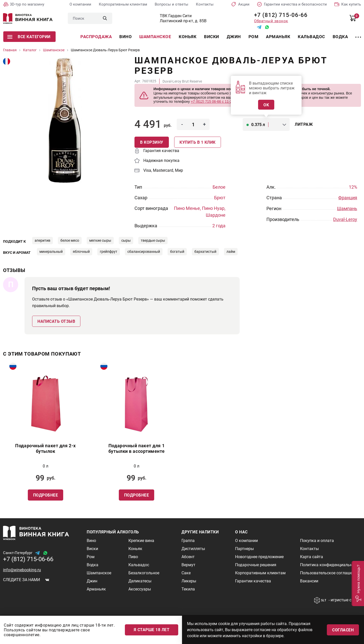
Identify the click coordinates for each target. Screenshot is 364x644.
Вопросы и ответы (172, 4)
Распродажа (96, 37)
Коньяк (188, 37)
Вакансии (309, 581)
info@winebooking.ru (22, 570)
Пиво (133, 556)
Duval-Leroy (345, 219)
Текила (188, 589)
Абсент (188, 556)
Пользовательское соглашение (329, 573)
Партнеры (244, 548)
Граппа (188, 540)
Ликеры (189, 581)
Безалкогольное (144, 573)
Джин (234, 37)
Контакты (205, 4)
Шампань (347, 208)
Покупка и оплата (317, 540)
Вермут (188, 565)
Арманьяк (278, 37)
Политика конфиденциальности (330, 565)
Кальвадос (311, 37)
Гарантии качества (253, 581)
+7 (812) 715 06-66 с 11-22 (212, 102)
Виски (212, 37)
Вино (126, 37)
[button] (358, 584)
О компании (80, 4)
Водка (340, 37)
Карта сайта (312, 556)
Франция (348, 198)
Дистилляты (193, 548)
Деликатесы (140, 581)
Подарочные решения (256, 565)
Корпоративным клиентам (123, 4)
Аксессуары (140, 589)
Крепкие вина (141, 540)
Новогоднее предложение (259, 556)
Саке (186, 573)
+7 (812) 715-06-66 (279, 15)
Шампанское (155, 37)
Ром (254, 37)
